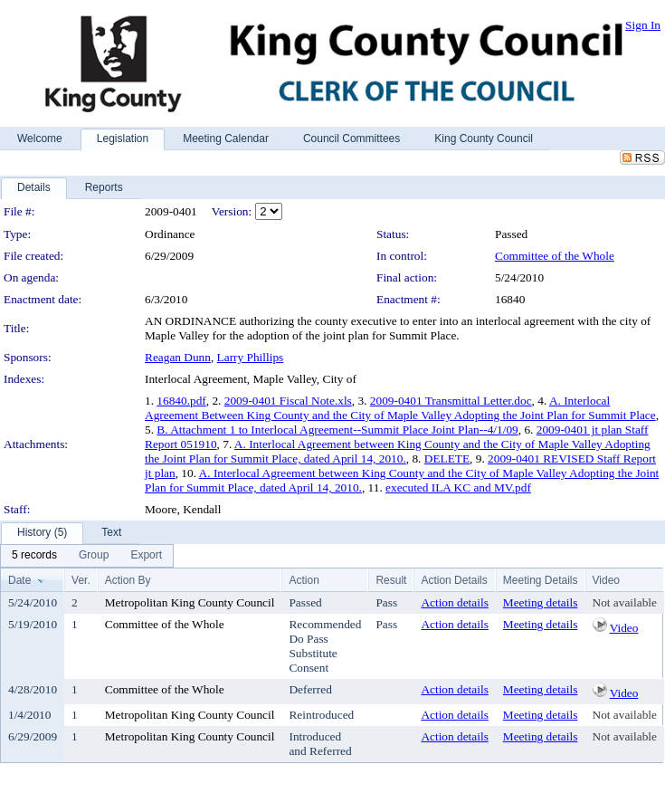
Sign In (643, 25)
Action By (128, 580)
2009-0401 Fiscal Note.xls (288, 401)
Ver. (81, 580)
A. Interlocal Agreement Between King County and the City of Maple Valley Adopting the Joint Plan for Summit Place (400, 408)
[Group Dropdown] (94, 556)
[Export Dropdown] (146, 556)
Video (624, 628)
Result (391, 580)
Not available (625, 602)
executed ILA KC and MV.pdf (458, 487)
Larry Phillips (251, 357)
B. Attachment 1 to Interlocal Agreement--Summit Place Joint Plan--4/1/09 (337, 430)
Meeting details (541, 602)
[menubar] (87, 556)
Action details (454, 602)
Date (19, 580)
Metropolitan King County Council (190, 602)
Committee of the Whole (555, 256)
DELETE (447, 459)
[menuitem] (34, 556)
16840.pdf (181, 401)
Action (304, 580)
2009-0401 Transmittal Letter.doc (451, 401)
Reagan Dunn (178, 357)
